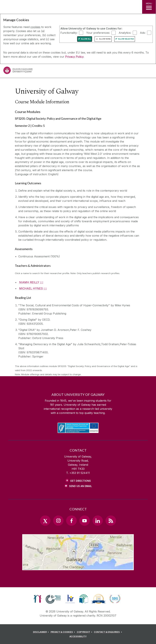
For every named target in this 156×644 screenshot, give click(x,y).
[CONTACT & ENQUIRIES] (108, 632)
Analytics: (125, 33)
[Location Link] (78, 567)
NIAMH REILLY (29, 282)
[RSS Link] (111, 521)
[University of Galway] (18, 71)
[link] (38, 599)
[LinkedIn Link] (98, 521)
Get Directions (80, 481)
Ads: (143, 33)
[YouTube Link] (84, 521)
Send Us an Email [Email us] (80, 486)
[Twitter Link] (45, 521)
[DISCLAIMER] (41, 632)
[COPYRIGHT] (85, 632)
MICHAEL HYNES (31, 288)
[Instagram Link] (58, 521)
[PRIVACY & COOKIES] (63, 632)
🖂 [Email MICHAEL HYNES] (45, 288)
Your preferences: (98, 33)
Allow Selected (126, 39)
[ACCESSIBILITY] (78, 636)
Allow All (86, 39)
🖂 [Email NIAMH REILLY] (42, 282)
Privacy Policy (74, 57)
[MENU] (149, 7)
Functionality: (69, 33)
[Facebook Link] (71, 521)
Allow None (105, 39)
